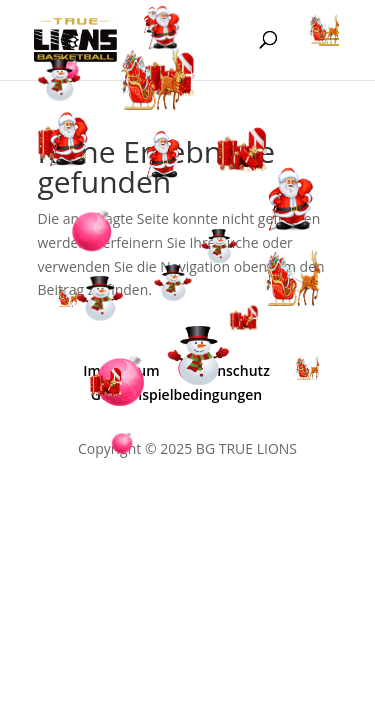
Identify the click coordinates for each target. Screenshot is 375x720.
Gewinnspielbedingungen (176, 394)
